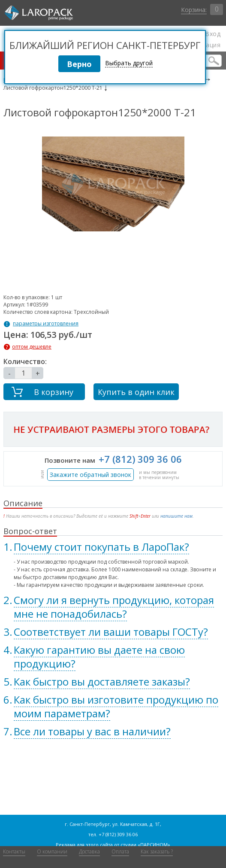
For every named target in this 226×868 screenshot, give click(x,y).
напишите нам (176, 516)
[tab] (113, 547)
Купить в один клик (136, 392)
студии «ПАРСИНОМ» (145, 845)
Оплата (120, 851)
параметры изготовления (46, 324)
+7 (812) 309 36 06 (140, 459)
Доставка (89, 851)
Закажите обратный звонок (90, 475)
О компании (52, 851)
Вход (213, 34)
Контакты (14, 851)
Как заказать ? (157, 851)
